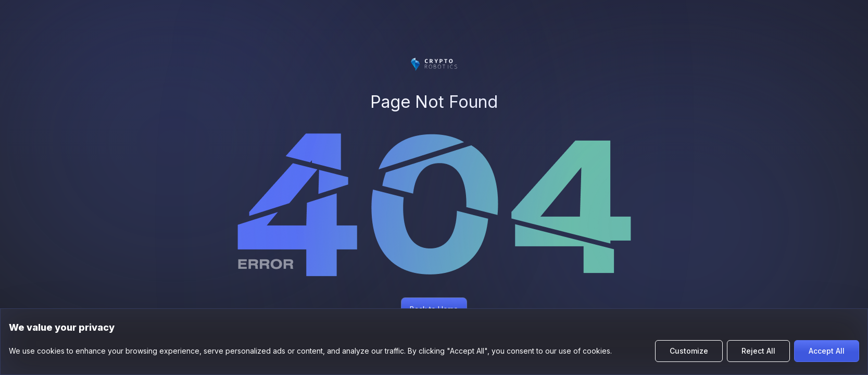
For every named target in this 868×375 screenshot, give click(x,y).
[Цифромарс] (434, 64)
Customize (689, 351)
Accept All (827, 351)
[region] (434, 342)
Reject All (758, 351)
